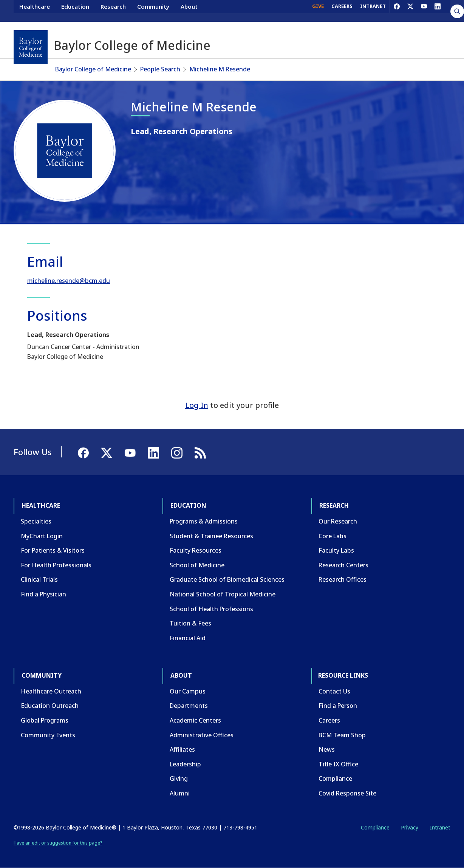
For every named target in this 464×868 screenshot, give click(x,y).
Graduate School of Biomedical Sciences (227, 579)
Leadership (185, 764)
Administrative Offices (202, 735)
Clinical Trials (39, 579)
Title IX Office (338, 764)
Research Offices (343, 579)
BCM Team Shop (342, 735)
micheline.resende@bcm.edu (69, 281)
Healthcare (35, 11)
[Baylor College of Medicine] (31, 47)
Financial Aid (188, 638)
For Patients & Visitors (53, 550)
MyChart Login (42, 536)
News (327, 749)
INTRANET (373, 11)
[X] (410, 11)
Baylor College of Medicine (93, 69)
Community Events (48, 735)
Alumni (180, 793)
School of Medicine (197, 565)
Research (113, 11)
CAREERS (342, 11)
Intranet (440, 827)
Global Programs (45, 720)
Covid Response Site (347, 793)
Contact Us (334, 691)
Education (75, 11)
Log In (197, 405)
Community (153, 11)
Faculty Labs (336, 550)
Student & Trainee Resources (211, 536)
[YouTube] (424, 11)
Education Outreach (50, 706)
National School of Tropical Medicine (223, 594)
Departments (189, 706)
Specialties (36, 521)
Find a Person (338, 706)
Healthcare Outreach (51, 691)
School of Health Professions (211, 609)
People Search (160, 69)
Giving (179, 778)
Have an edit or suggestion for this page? (58, 843)
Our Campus (188, 691)
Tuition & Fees (190, 623)
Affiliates (182, 749)
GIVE (318, 11)
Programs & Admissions (204, 521)
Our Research (338, 521)
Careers (329, 720)
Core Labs (333, 536)
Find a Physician (43, 594)
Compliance (335, 778)
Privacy (410, 827)
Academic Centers (195, 720)
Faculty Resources (196, 550)
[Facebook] (397, 11)
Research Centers (343, 565)
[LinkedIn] (438, 11)
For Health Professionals (56, 565)
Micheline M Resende (220, 69)
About (189, 11)
